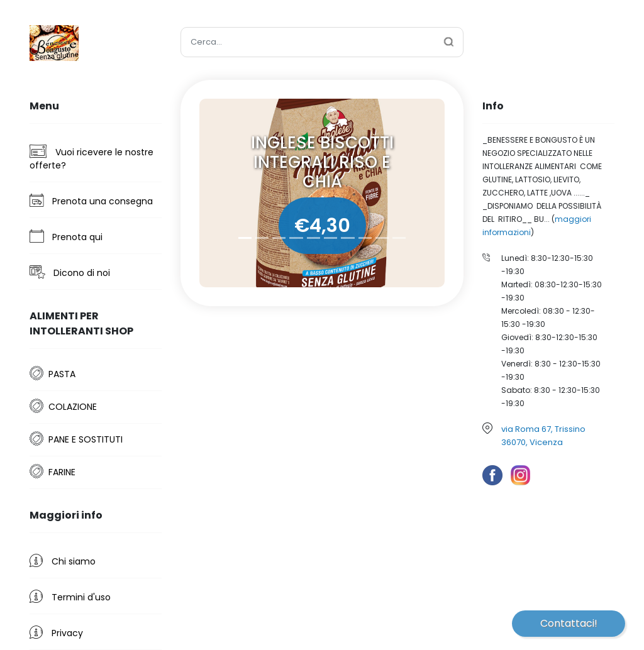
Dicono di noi (70, 272)
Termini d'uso (70, 597)
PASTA (62, 374)
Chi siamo (63, 561)
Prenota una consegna (91, 201)
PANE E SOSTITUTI (86, 439)
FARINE (62, 472)
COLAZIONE (73, 407)
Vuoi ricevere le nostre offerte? (92, 158)
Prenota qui (66, 236)
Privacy (56, 632)
